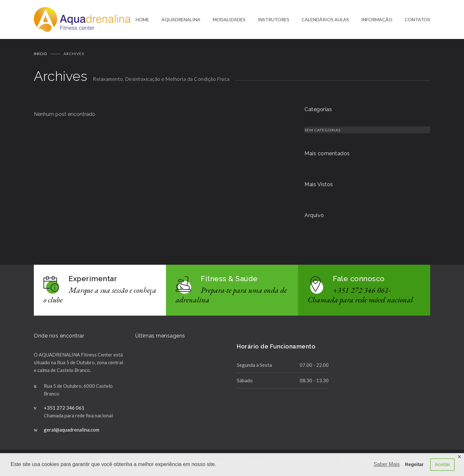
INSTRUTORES (274, 20)
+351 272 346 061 (64, 408)
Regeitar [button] (414, 464)
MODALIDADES (229, 20)
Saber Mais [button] (387, 464)
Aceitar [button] (443, 464)
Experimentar (93, 279)
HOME (142, 20)
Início (41, 54)
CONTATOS (417, 20)
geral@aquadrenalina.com (72, 430)
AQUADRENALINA (181, 20)
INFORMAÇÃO (377, 20)
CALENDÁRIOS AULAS (325, 20)
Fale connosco (359, 279)
